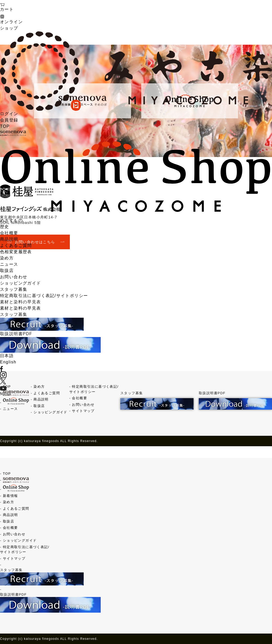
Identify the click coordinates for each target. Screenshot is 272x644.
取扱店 (7, 271)
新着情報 (10, 496)
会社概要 (9, 233)
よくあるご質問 (16, 245)
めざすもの (11, 220)
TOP (5, 126)
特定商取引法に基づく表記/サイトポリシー (44, 296)
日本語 (7, 356)
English (8, 362)
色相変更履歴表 (16, 252)
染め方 (7, 258)
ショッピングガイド (21, 283)
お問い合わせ (14, 277)
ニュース (9, 264)
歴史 (5, 227)
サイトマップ (83, 411)
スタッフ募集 (14, 289)
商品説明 (9, 239)
